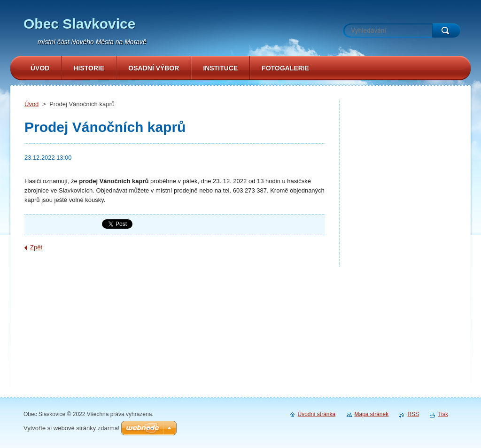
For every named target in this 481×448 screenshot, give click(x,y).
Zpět (36, 247)
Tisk (443, 414)
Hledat (446, 31)
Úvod (31, 104)
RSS (413, 414)
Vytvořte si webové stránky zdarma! (72, 428)
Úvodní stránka (317, 414)
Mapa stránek (372, 414)
